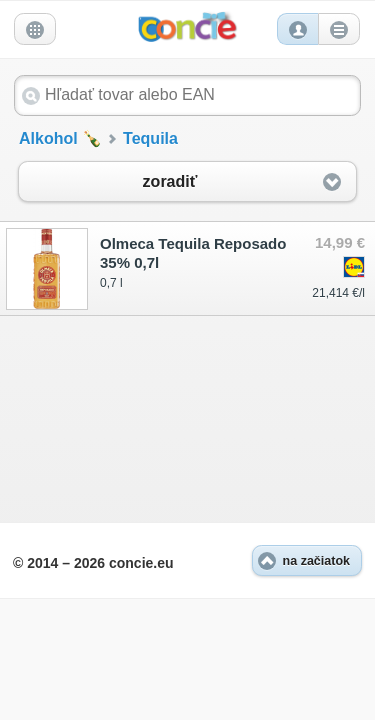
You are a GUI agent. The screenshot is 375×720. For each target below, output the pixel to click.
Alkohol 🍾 (60, 138)
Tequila (150, 138)
